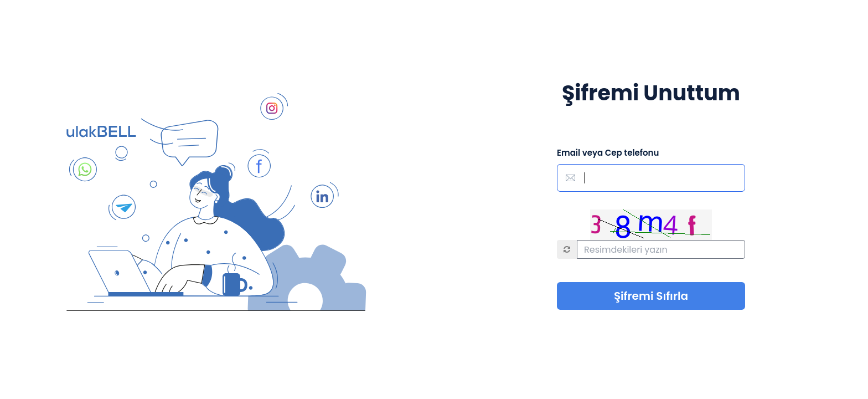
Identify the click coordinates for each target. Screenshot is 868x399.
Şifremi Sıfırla (651, 296)
